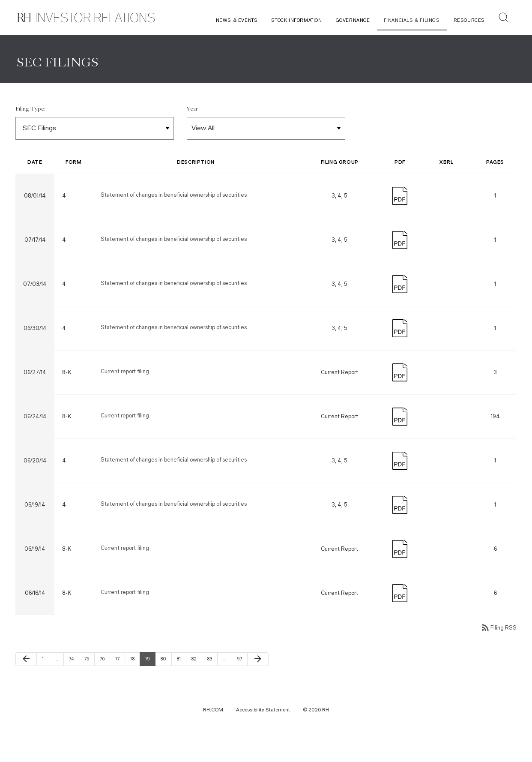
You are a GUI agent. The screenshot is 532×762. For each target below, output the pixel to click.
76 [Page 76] (105, 678)
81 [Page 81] (181, 678)
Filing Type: (30, 129)
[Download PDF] (400, 214)
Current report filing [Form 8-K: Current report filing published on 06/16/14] (125, 612)
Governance (353, 20)
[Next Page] (258, 679)
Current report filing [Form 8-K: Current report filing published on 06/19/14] (125, 568)
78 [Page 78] (135, 678)
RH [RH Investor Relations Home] (326, 729)
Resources (469, 20)
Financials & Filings (412, 20)
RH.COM (213, 729)
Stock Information (296, 20)
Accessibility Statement (263, 729)
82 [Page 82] (196, 678)
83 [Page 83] (212, 678)
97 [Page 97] (242, 678)
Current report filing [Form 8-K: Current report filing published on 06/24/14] (125, 435)
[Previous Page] (26, 679)
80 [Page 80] (165, 678)
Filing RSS (498, 647)
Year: (193, 129)
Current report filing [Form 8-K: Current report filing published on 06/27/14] (125, 391)
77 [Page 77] (120, 678)
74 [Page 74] (74, 678)
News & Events (237, 20)
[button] (504, 19)
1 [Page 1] (45, 678)
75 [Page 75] (89, 678)
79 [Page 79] (150, 678)
